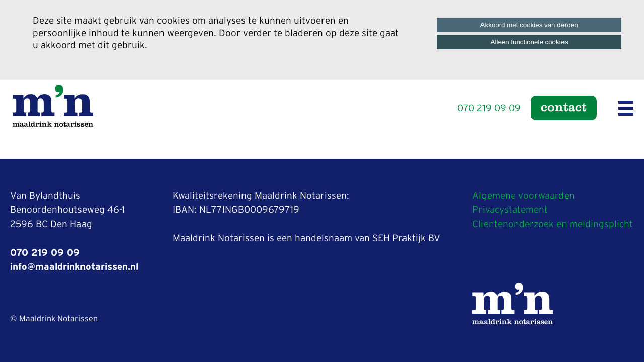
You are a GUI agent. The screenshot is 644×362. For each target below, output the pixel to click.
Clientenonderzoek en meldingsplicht (553, 224)
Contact (564, 107)
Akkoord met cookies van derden (529, 25)
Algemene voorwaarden (524, 196)
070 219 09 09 (489, 108)
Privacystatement (510, 210)
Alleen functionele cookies (529, 42)
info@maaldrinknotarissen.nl (74, 267)
